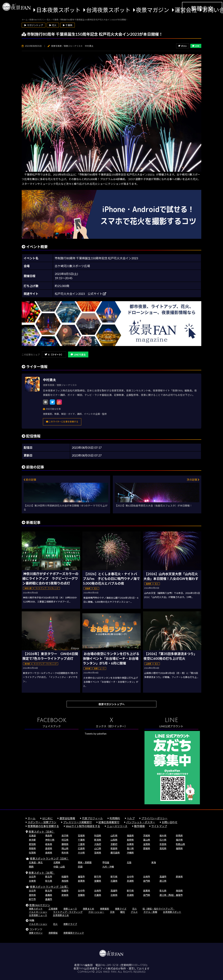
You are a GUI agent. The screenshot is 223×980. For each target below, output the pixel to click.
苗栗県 (81, 881)
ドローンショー (96, 912)
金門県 (147, 881)
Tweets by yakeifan (96, 733)
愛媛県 (147, 848)
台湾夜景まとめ (61, 915)
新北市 (49, 877)
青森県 (49, 836)
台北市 (32, 877)
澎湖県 (130, 881)
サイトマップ (159, 826)
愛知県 (32, 844)
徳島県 (114, 848)
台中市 (130, 877)
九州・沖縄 (108, 867)
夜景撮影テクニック (74, 933)
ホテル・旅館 (150, 912)
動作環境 (139, 826)
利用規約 (115, 818)
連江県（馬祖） (167, 895)
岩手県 (65, 836)
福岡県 (179, 848)
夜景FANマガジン (40, 905)
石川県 (163, 840)
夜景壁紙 (53, 933)
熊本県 (65, 853)
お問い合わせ (170, 822)
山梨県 (114, 840)
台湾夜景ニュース (38, 915)
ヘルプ (131, 818)
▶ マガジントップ (34, 25)
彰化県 (49, 881)
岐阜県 (49, 844)
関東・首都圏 (85, 862)
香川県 (130, 848)
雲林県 (32, 895)
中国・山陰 (59, 867)
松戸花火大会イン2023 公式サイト (80, 294)
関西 (31, 867)
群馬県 (179, 836)
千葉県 (81, 840)
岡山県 (65, 848)
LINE (196, 46)
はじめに (48, 818)
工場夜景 (53, 909)
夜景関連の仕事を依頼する (43, 826)
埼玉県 (65, 840)
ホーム (32, 818)
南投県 (65, 881)
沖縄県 (130, 853)
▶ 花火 (53, 25)
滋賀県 (147, 844)
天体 (112, 912)
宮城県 (81, 836)
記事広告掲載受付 (109, 822)
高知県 (163, 848)
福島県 (130, 836)
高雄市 (163, 877)
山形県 (114, 836)
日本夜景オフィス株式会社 (103, 969)
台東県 (32, 881)
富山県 (147, 840)
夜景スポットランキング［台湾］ (49, 887)
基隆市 (81, 877)
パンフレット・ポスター (141, 822)
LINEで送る (78, 355)
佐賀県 (32, 853)
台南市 (147, 877)
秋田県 (98, 836)
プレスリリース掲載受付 (77, 822)
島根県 (49, 848)
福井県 (179, 840)
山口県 (98, 848)
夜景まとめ (88, 909)
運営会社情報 (67, 818)
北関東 (57, 862)
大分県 (81, 853)
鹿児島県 (115, 853)
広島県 (81, 848)
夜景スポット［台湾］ (42, 873)
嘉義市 (49, 899)
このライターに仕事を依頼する (62, 422)
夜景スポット (36, 909)
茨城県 (147, 836)
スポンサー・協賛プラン (42, 822)
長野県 (130, 840)
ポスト (183, 46)
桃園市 (65, 877)
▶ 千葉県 (68, 25)
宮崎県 (98, 853)
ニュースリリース (117, 826)
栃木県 (163, 836)
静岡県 (65, 844)
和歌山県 (180, 844)
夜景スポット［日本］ (42, 832)
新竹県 (114, 877)
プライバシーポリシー (154, 818)
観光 (123, 912)
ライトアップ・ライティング (68, 912)
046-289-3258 (109, 965)
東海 (154, 862)
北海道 (32, 836)
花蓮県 (114, 881)
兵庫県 (130, 844)
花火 (135, 909)
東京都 (32, 840)
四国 (80, 867)
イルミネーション (38, 912)
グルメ (134, 912)
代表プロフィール (92, 818)
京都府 (114, 844)
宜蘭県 (98, 881)
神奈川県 (50, 840)
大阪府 (98, 844)
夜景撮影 (104, 909)
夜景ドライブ (70, 924)
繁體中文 (202, 8)
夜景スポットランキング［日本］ (49, 858)
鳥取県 (32, 848)
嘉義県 (49, 895)
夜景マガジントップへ (111, 704)
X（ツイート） (54, 355)
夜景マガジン (152, 10)
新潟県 (98, 840)
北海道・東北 (36, 862)
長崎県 (49, 853)
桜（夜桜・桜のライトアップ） (159, 909)
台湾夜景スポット (108, 10)
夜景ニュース (70, 909)
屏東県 (179, 877)
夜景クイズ (121, 909)
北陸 (129, 862)
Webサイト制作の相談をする (83, 826)
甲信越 (106, 862)
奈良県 (163, 844)
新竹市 (98, 877)
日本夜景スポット (58, 10)
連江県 (163, 881)
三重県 (81, 844)
